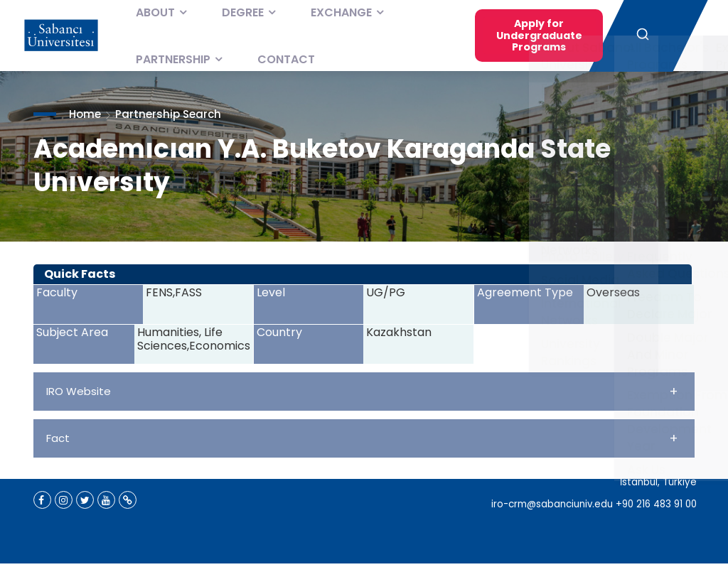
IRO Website (362, 391)
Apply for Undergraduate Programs (539, 35)
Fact (362, 438)
